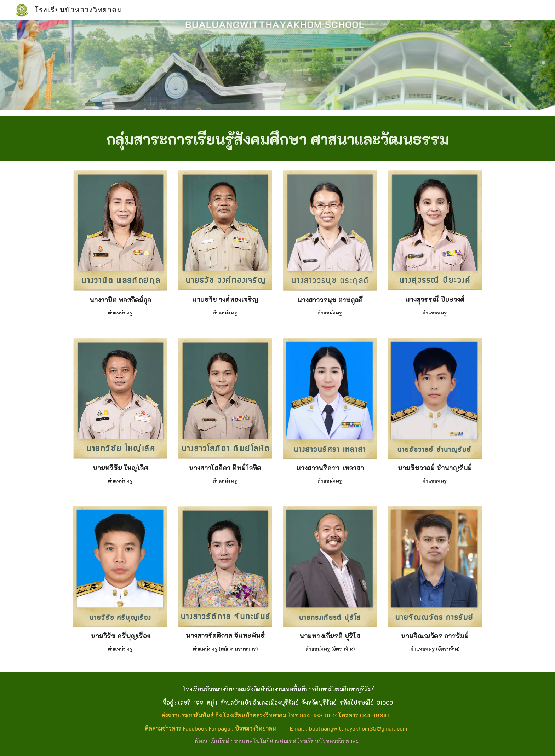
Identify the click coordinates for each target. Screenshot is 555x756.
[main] (277, 139)
